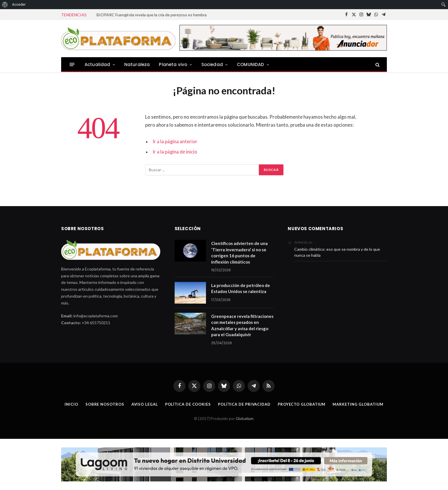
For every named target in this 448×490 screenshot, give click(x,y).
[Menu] (72, 64)
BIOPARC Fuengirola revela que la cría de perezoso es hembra (152, 15)
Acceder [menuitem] (19, 4)
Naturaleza (137, 64)
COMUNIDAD (251, 64)
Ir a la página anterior (175, 142)
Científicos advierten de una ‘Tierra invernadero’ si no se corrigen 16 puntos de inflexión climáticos (239, 252)
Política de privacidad (244, 404)
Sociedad (212, 64)
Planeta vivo (173, 64)
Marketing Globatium (358, 404)
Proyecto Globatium (301, 404)
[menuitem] (5, 5)
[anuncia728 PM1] (283, 49)
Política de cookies (188, 404)
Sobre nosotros (105, 404)
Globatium (245, 419)
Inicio (71, 404)
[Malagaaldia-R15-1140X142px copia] (224, 464)
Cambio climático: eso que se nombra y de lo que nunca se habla (337, 252)
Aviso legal (144, 404)
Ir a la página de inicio (175, 152)
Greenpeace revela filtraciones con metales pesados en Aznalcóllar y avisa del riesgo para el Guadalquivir (242, 325)
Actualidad (97, 64)
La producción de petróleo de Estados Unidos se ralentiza (241, 288)
